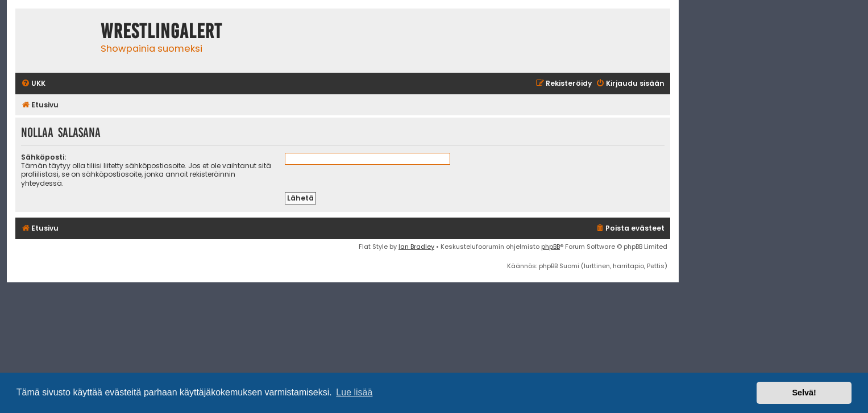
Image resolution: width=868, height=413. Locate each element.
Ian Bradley (416, 247)
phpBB (551, 247)
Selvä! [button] (804, 393)
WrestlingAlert (161, 31)
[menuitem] (33, 84)
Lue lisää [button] (354, 392)
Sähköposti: (43, 157)
